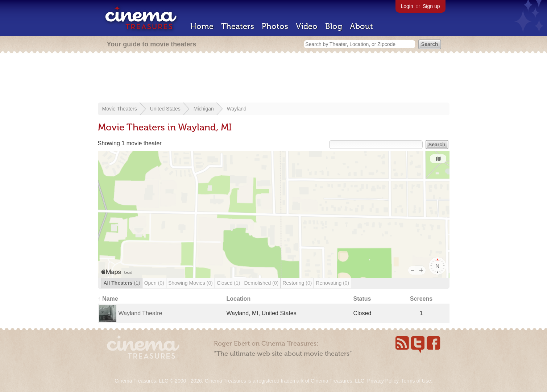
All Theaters (122, 283)
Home (202, 26)
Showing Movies (190, 283)
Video (307, 26)
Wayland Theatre (140, 313)
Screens (421, 299)
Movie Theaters (120, 109)
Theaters (238, 26)
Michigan (204, 109)
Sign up (431, 6)
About (361, 26)
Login (407, 6)
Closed (229, 283)
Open (154, 283)
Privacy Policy (383, 381)
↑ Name (108, 299)
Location (239, 299)
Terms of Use (416, 381)
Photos (275, 26)
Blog (334, 26)
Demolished (261, 283)
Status (362, 299)
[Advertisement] (274, 79)
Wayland (237, 109)
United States (165, 109)
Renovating (332, 283)
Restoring (297, 283)
